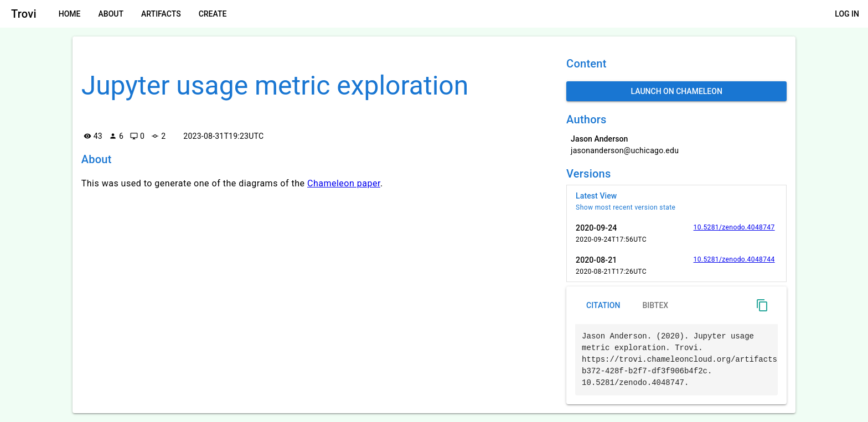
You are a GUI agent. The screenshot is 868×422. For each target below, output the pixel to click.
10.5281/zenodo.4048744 (734, 259)
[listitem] (676, 201)
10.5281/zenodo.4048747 (734, 227)
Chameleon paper (344, 183)
